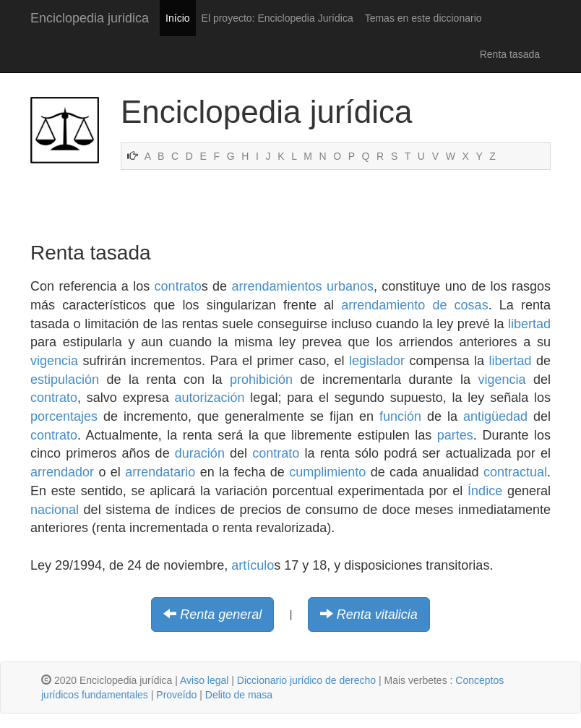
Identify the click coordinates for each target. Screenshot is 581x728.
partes (455, 435)
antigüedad (495, 416)
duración (200, 453)
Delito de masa (239, 695)
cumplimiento (327, 472)
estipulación (65, 380)
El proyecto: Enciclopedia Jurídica (277, 18)
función (400, 416)
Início (177, 18)
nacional (55, 510)
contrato (178, 286)
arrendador (62, 472)
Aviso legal (204, 680)
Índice (485, 491)
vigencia (54, 361)
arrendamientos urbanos (302, 286)
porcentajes (64, 416)
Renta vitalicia (377, 614)
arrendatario (160, 472)
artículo (253, 565)
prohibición (261, 380)
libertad (529, 324)
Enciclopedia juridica (90, 18)
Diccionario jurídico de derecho (306, 680)
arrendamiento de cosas (414, 305)
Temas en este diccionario (423, 18)
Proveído (176, 695)
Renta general (221, 614)
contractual (515, 472)
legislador (377, 361)
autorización (210, 398)
